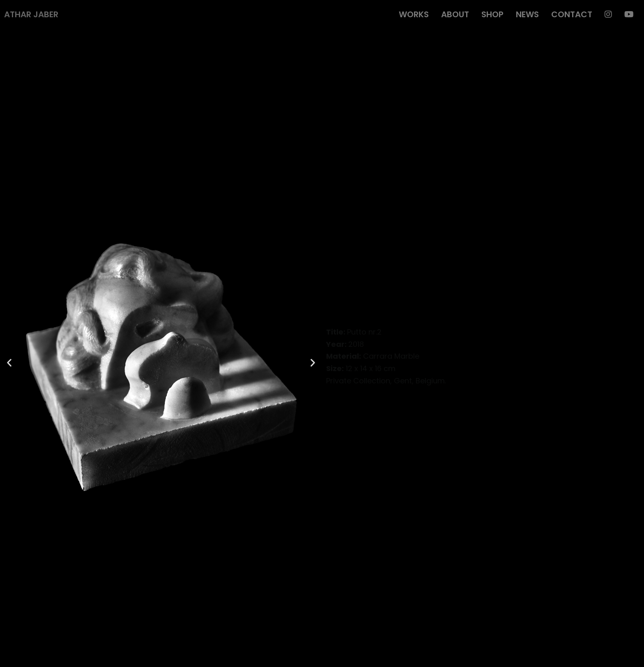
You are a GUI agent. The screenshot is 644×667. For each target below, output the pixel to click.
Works (414, 14)
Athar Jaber (31, 14)
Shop (492, 14)
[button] (9, 362)
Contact (572, 14)
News (527, 14)
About (455, 14)
